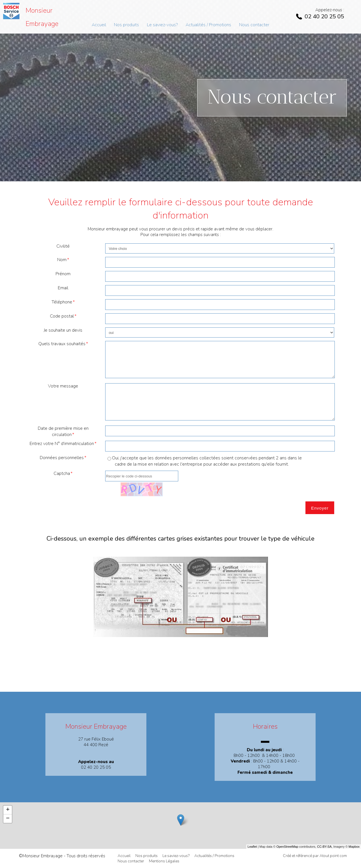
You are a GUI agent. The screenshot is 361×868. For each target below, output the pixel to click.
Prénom (63, 274)
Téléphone (62, 302)
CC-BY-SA (324, 847)
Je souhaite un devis (63, 330)
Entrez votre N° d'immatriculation (62, 444)
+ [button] (8, 810)
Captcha (62, 473)
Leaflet (252, 847)
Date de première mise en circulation (63, 431)
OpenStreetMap (287, 847)
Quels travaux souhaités (62, 344)
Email (63, 288)
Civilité (63, 246)
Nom (62, 260)
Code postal (62, 316)
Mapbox (354, 847)
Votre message (63, 386)
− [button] (8, 819)
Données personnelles (62, 458)
